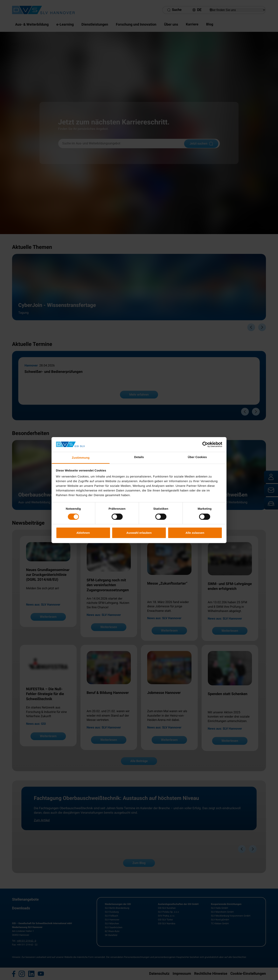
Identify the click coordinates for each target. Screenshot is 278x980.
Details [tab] (139, 457)
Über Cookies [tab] (197, 457)
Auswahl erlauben (139, 533)
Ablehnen (83, 533)
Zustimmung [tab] (81, 458)
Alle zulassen (195, 533)
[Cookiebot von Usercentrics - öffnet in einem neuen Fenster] (205, 444)
